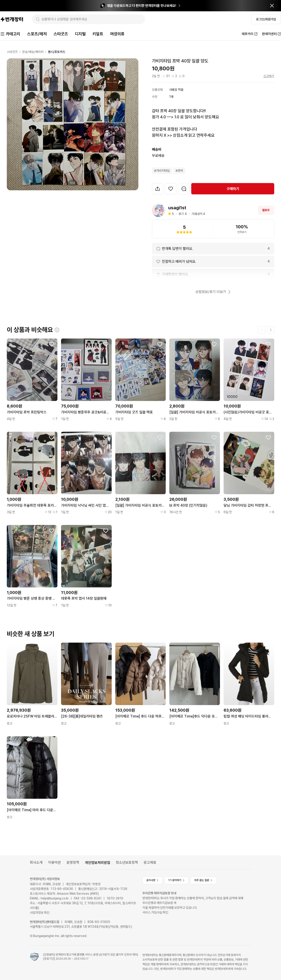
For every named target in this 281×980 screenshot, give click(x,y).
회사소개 (36, 862)
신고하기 (269, 76)
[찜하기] (171, 189)
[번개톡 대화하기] (184, 189)
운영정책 (73, 862)
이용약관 (54, 862)
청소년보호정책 (127, 862)
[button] (158, 189)
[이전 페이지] (262, 330)
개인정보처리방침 (97, 863)
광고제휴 (150, 862)
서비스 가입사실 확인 (155, 912)
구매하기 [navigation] (233, 189)
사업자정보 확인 (40, 913)
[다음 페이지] (271, 330)
